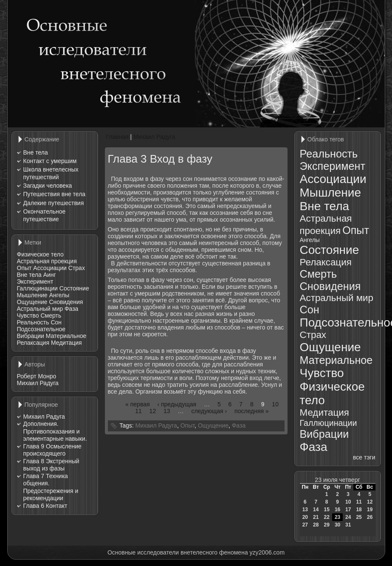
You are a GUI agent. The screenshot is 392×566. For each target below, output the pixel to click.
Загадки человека (48, 186)
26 (370, 517)
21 (316, 517)
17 (348, 510)
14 (316, 510)
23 (337, 517)
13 (167, 411)
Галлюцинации (37, 288)
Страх (77, 268)
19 (370, 510)
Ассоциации (50, 268)
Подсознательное (41, 329)
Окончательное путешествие (45, 215)
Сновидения (66, 302)
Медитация (66, 343)
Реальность (33, 322)
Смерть (51, 315)
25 (359, 517)
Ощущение (32, 302)
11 (138, 411)
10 (275, 404)
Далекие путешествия (54, 203)
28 (316, 525)
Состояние (74, 288)
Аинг (50, 275)
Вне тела (36, 152)
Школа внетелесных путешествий (51, 173)
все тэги (364, 457)
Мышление (32, 295)
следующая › (209, 411)
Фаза (71, 309)
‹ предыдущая (177, 404)
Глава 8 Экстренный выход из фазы (51, 465)
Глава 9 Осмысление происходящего (52, 450)
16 (337, 510)
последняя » (252, 411)
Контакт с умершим (50, 161)
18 (359, 510)
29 (326, 525)
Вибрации (31, 336)
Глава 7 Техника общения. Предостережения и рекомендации (51, 487)
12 (153, 411)
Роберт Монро (37, 376)
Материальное (66, 336)
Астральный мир (40, 309)
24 (348, 517)
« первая (137, 404)
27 (305, 525)
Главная (117, 137)
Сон (56, 322)
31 (348, 525)
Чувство (28, 315)
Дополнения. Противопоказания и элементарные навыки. (55, 431)
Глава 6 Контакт (45, 506)
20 (305, 517)
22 (326, 517)
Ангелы (59, 295)
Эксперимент (35, 282)
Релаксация (33, 343)
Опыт (24, 268)
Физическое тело (40, 254)
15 (326, 510)
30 (337, 525)
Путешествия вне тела (55, 194)
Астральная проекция (47, 261)
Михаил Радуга (38, 383)
